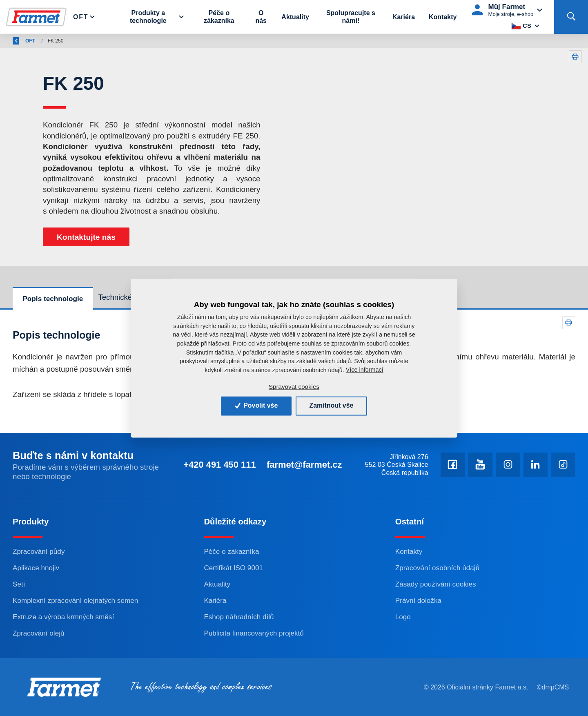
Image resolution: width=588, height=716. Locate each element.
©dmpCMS (553, 687)
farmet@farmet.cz (303, 465)
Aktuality (296, 17)
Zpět (22, 41)
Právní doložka (419, 600)
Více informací (365, 370)
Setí (19, 584)
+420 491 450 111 (218, 465)
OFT (79, 41)
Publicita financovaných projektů (254, 633)
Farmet (54, 41)
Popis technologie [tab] (53, 299)
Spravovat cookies (294, 387)
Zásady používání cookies (436, 584)
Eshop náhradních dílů (239, 617)
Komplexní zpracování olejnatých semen (76, 600)
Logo (403, 617)
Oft (81, 17)
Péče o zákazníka (219, 17)
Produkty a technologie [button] (149, 17)
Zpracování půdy (39, 551)
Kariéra (404, 17)
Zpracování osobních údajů (438, 568)
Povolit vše (256, 406)
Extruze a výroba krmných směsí (63, 617)
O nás (261, 17)
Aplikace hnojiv (36, 568)
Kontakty (443, 17)
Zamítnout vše (332, 406)
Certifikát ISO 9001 (233, 568)
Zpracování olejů (39, 633)
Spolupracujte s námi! (351, 17)
